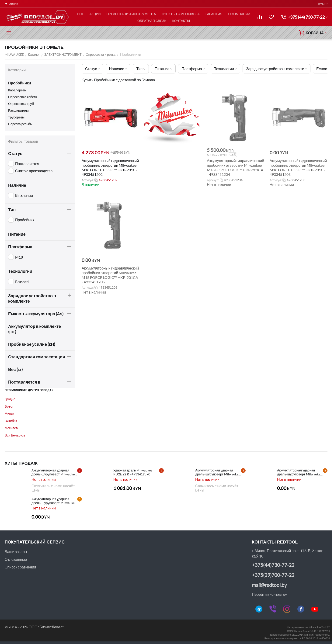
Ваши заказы (16, 552)
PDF (80, 14)
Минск (9, 414)
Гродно (10, 399)
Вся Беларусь (15, 435)
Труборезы (16, 117)
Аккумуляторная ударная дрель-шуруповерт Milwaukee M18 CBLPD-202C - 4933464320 (54, 472)
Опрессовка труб (21, 104)
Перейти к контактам (270, 594)
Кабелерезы (17, 90)
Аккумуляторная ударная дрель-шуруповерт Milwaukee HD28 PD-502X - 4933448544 (218, 472)
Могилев (11, 428)
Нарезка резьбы (20, 124)
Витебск (11, 421)
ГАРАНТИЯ (214, 14)
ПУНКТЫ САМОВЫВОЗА (181, 14)
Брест (9, 406)
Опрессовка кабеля (23, 97)
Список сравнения (20, 567)
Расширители (18, 110)
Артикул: (88, 180)
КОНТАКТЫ (181, 21)
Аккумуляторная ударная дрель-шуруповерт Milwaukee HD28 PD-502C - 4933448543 (299, 472)
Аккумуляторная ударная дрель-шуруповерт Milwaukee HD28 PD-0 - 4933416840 (54, 501)
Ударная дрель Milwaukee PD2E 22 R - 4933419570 (133, 472)
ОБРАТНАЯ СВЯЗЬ (152, 21)
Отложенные (16, 559)
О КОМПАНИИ (239, 14)
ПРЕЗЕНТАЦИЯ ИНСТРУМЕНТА (131, 14)
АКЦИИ (95, 14)
